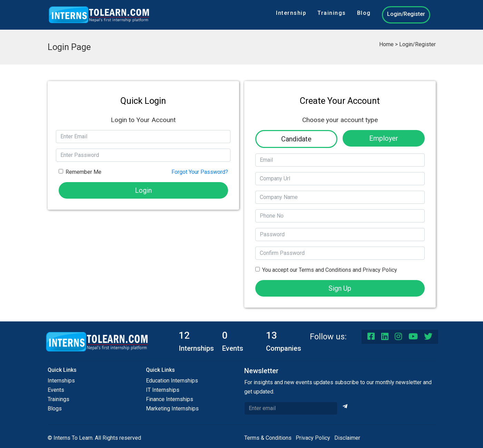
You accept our (330, 270)
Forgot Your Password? (200, 172)
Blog (364, 13)
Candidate (296, 139)
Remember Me (83, 172)
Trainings (332, 13)
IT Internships (163, 390)
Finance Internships (170, 399)
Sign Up (340, 288)
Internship (291, 13)
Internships (61, 381)
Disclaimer (347, 438)
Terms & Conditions (268, 438)
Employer (384, 138)
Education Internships (172, 381)
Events (56, 390)
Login (143, 190)
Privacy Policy (313, 438)
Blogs (55, 409)
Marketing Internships (172, 409)
